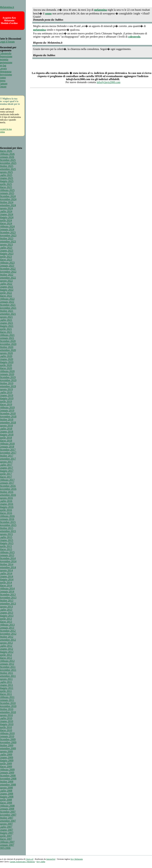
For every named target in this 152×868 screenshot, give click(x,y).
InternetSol (51, 859)
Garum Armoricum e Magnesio (22, 862)
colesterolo (134, 37)
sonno (48, 13)
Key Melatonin (77, 859)
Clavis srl (29, 859)
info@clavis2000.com (108, 82)
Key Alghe (41, 862)
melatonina (100, 10)
